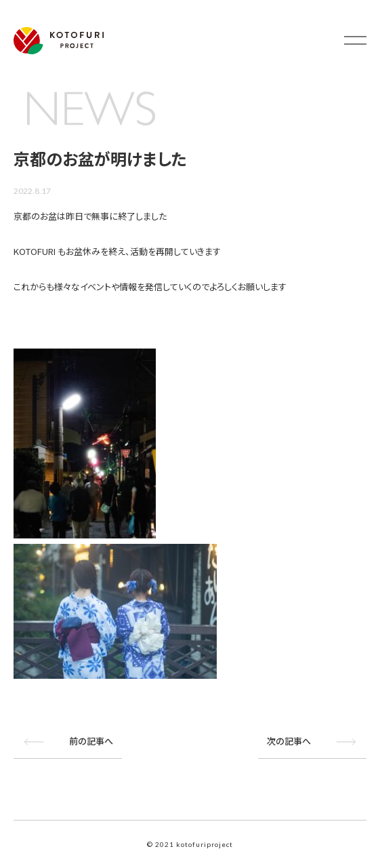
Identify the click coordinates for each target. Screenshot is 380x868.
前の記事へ (91, 740)
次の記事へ (289, 740)
